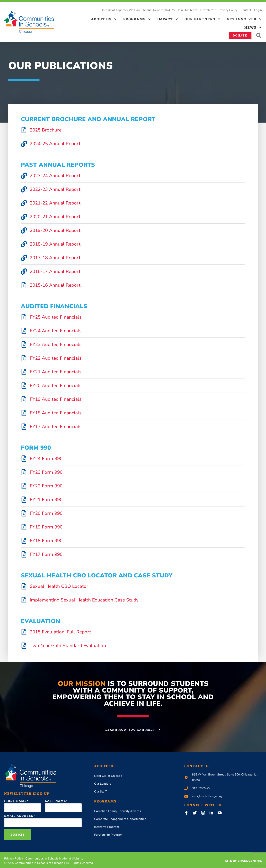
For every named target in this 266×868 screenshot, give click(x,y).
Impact (168, 19)
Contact (246, 10)
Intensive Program (107, 827)
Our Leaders (103, 784)
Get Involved (244, 19)
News (253, 27)
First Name (15, 801)
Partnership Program (108, 835)
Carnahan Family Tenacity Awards (118, 811)
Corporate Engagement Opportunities (120, 819)
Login (258, 10)
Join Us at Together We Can (121, 10)
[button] (259, 36)
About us (104, 19)
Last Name (56, 801)
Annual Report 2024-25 (159, 10)
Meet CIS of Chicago (108, 776)
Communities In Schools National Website (54, 859)
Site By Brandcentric (244, 861)
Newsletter (208, 10)
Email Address (19, 816)
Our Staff (100, 792)
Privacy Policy (228, 10)
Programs (137, 19)
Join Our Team (187, 10)
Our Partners (203, 19)
